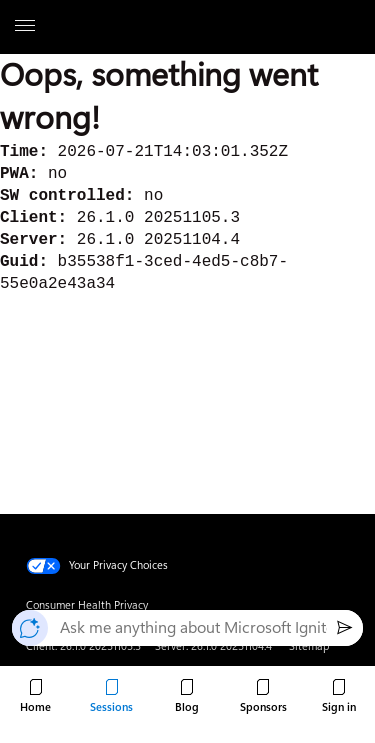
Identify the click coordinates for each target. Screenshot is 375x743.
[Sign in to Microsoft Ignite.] (339, 697)
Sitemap (309, 646)
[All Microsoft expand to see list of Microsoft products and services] (25, 27)
